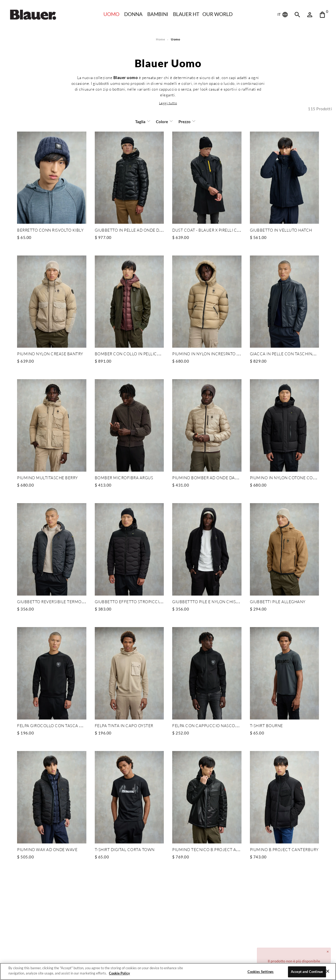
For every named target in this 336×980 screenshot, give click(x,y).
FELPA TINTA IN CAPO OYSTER (124, 724)
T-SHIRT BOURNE (266, 724)
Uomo (111, 14)
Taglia (141, 121)
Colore (162, 121)
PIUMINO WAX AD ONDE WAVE (48, 848)
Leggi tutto (168, 103)
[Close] (328, 971)
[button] (168, 103)
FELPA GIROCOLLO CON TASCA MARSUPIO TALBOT (66, 724)
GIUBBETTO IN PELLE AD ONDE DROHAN (135, 230)
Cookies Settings (260, 972)
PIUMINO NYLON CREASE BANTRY (50, 353)
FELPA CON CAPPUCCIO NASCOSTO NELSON (216, 724)
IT (283, 15)
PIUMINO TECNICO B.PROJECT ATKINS (209, 848)
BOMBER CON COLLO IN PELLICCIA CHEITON (138, 353)
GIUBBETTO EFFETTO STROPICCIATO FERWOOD (141, 601)
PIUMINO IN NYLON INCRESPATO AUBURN (213, 353)
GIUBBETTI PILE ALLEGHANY (277, 601)
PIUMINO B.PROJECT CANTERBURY (284, 848)
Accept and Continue (307, 972)
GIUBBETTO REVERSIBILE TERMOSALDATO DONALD (67, 601)
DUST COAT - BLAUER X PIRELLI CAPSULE (212, 230)
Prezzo (184, 121)
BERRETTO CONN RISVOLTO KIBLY (50, 230)
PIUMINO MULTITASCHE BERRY (47, 477)
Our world (218, 14)
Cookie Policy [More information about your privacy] (118, 973)
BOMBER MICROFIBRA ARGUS (124, 477)
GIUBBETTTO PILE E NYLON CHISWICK (209, 601)
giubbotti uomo (118, 83)
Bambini (157, 14)
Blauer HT (186, 14)
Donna (133, 14)
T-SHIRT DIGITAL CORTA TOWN (125, 848)
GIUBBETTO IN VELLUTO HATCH (281, 230)
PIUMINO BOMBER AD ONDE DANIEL (208, 477)
